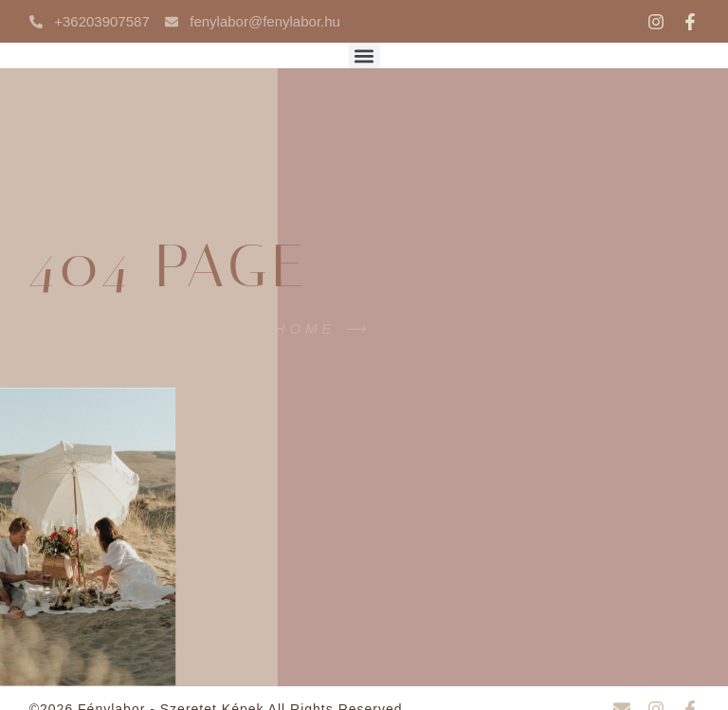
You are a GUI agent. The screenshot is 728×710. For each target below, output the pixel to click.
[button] (364, 55)
